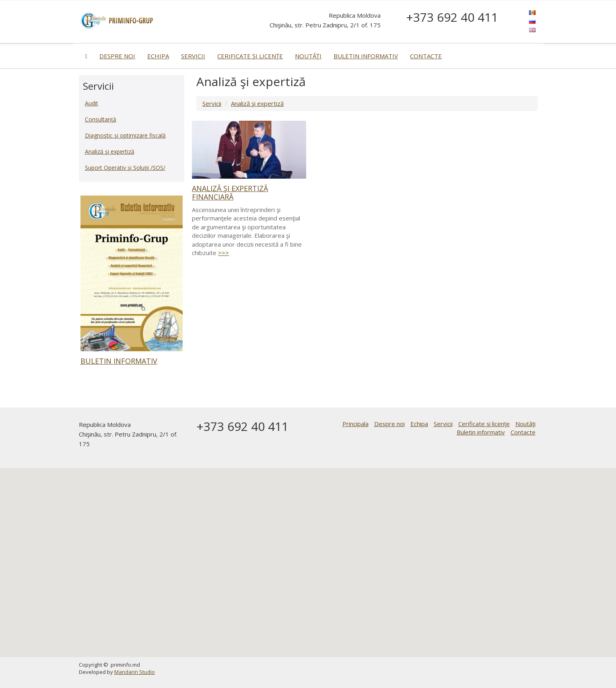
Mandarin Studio (135, 672)
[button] (308, 555)
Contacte (426, 56)
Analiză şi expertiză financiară (230, 193)
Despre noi (117, 56)
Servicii (193, 56)
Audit (92, 103)
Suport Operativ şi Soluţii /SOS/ (125, 168)
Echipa (158, 56)
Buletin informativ (366, 56)
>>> (224, 253)
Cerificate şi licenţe (250, 56)
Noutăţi (308, 56)
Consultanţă (101, 119)
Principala (355, 424)
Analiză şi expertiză (257, 103)
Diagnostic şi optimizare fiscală (125, 135)
